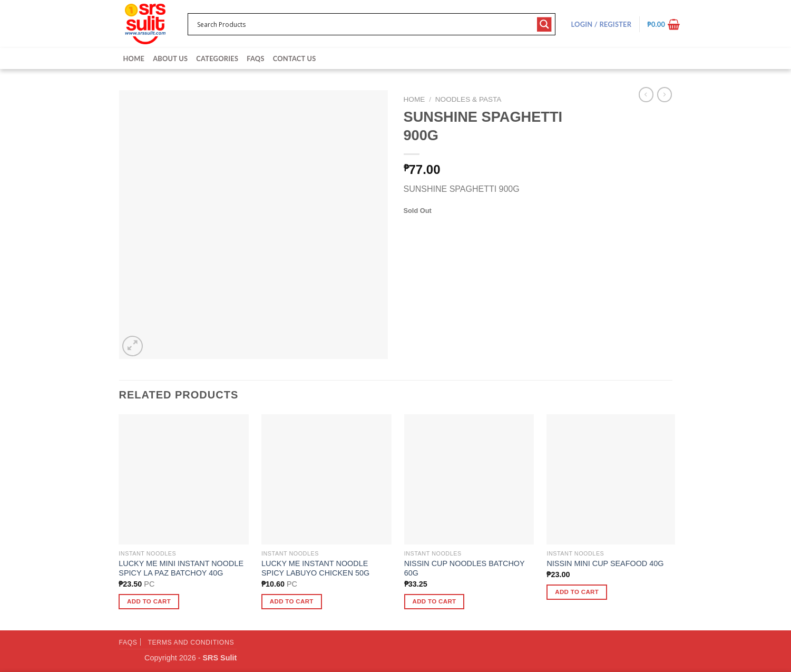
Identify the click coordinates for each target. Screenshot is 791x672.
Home (134, 59)
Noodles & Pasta (468, 99)
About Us (170, 59)
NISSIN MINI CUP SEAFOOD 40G (605, 563)
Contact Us (295, 59)
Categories (217, 59)
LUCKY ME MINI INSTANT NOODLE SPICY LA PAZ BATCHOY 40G (181, 568)
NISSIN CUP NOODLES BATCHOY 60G (465, 568)
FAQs (255, 59)
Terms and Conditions (191, 642)
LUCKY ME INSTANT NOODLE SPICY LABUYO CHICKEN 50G (315, 568)
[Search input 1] (365, 24)
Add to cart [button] (149, 601)
